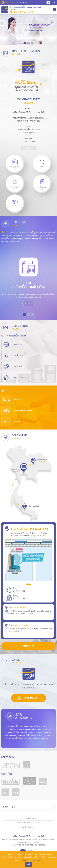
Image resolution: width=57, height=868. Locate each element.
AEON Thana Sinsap (28, 818)
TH (48, 2)
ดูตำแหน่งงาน (28, 698)
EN (54, 2)
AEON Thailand (28, 827)
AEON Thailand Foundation (29, 823)
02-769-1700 (14, 2)
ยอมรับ (28, 864)
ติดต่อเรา (28, 646)
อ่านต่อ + (29, 148)
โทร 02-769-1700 (19, 590)
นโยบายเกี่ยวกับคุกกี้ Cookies (32, 860)
